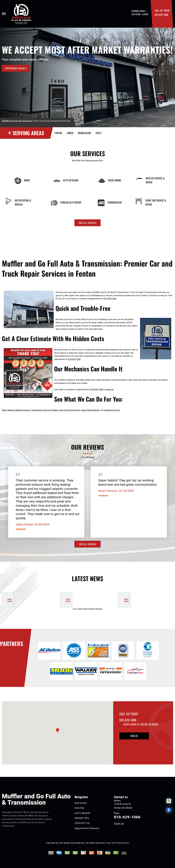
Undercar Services (112, 410)
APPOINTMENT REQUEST (16, 68)
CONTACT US (82, 823)
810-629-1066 (161, 15)
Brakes (55, 410)
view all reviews (87, 544)
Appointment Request (87, 828)
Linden (70, 133)
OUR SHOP (81, 803)
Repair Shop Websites (74, 843)
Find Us (134, 736)
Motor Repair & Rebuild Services (16, 410)
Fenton (58, 133)
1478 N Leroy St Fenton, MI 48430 (46, 121)
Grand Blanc (84, 133)
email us (110, 389)
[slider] (87, 453)
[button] (58, 730)
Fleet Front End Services (70, 410)
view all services (87, 223)
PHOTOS (80, 808)
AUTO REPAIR (82, 813)
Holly (99, 133)
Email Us (119, 823)
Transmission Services (41, 410)
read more (10, 600)
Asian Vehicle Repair (90, 410)
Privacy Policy (122, 843)
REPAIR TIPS (82, 818)
